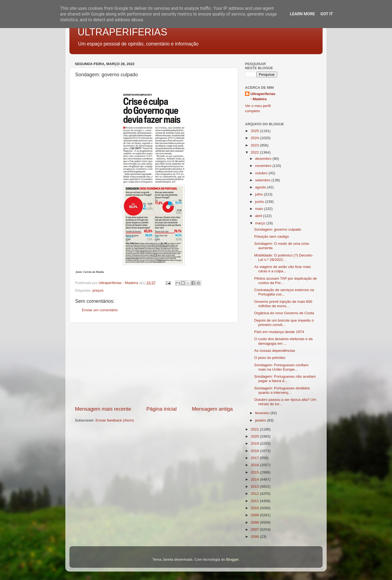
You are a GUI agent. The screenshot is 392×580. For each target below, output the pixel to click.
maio (260, 209)
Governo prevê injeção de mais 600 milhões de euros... (283, 304)
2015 (255, 472)
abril (259, 216)
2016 (255, 465)
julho (259, 194)
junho (260, 202)
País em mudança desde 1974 (279, 332)
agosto (261, 187)
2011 (255, 501)
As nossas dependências (275, 351)
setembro (263, 180)
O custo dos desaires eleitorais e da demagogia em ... (284, 341)
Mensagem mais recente (103, 409)
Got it (327, 14)
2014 (255, 479)
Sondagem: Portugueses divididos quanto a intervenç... (282, 390)
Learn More (302, 14)
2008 (255, 522)
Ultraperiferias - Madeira (263, 96)
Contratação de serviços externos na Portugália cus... (284, 292)
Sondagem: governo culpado (278, 229)
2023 (255, 145)
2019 (255, 443)
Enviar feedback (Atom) (115, 420)
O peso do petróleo (270, 358)
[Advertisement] (154, 364)
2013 (255, 486)
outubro (262, 173)
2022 (255, 152)
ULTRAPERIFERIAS (122, 32)
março (261, 223)
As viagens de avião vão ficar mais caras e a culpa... (283, 269)
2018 (255, 451)
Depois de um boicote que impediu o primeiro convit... (284, 323)
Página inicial (162, 409)
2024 (255, 138)
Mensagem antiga (212, 409)
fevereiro (263, 413)
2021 (255, 429)
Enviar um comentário (100, 310)
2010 (255, 508)
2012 (255, 494)
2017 (255, 458)
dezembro (264, 159)
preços (98, 290)
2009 (255, 515)
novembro (264, 166)
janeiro (261, 420)
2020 (255, 436)
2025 (255, 131)
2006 (255, 537)
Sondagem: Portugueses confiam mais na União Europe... (281, 367)
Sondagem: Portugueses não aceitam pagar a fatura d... (285, 379)
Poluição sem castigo (272, 236)
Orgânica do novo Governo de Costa (284, 313)
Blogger (232, 559)
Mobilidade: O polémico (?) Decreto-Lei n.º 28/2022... (284, 257)
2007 (255, 529)
